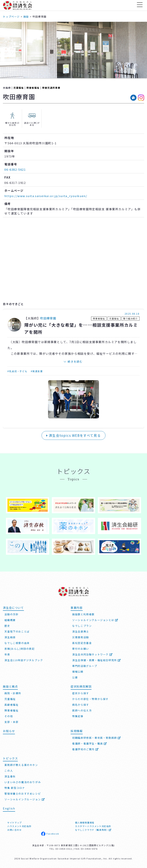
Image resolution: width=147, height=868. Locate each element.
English (9, 808)
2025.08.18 (132, 314)
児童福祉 (19, 88)
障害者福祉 (33, 88)
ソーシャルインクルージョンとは (95, 620)
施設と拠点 (10, 687)
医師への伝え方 (82, 710)
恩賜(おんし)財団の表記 (19, 649)
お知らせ (9, 731)
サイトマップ (15, 823)
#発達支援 (37, 371)
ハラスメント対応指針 (19, 826)
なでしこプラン (82, 626)
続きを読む (75, 361)
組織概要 (10, 620)
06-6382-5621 (15, 169)
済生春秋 (10, 776)
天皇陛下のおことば (17, 631)
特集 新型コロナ (15, 788)
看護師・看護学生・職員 (90, 743)
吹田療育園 (48, 318)
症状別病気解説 (81, 687)
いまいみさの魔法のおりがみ (23, 782)
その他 (9, 716)
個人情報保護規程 (85, 823)
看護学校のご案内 (85, 749)
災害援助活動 (81, 637)
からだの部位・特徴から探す (90, 699)
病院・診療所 (13, 693)
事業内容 (77, 608)
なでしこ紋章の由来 (17, 643)
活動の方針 (11, 614)
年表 (7, 654)
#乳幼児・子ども (17, 371)
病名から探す (81, 705)
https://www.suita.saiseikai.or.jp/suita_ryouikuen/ (46, 196)
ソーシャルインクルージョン (25, 799)
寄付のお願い (81, 649)
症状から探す (81, 693)
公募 (75, 677)
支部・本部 (11, 722)
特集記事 (78, 716)
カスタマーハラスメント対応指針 (93, 826)
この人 (9, 771)
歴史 (7, 626)
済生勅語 (10, 637)
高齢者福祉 (11, 705)
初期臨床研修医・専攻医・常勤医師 (97, 738)
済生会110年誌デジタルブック (24, 660)
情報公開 (78, 672)
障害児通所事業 (51, 88)
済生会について (13, 608)
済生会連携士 (81, 631)
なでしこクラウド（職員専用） (93, 830)
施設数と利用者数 (83, 614)
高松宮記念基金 (82, 643)
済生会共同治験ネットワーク (92, 654)
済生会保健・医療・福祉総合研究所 (97, 660)
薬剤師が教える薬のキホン (21, 765)
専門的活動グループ (85, 666)
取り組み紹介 (131, 318)
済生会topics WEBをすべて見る (74, 435)
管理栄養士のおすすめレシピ (23, 794)
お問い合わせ (15, 830)
